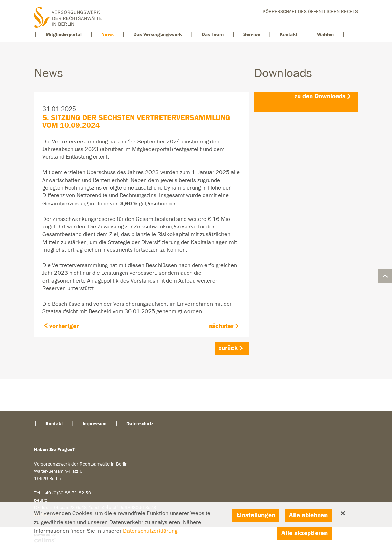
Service (252, 35)
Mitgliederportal (64, 35)
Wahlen (325, 35)
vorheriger (64, 326)
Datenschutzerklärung (150, 531)
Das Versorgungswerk (158, 35)
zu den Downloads (320, 96)
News (107, 35)
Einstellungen (256, 515)
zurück (228, 348)
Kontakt (288, 35)
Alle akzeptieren (305, 533)
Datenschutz (140, 424)
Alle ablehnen (308, 515)
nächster (221, 326)
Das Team (213, 35)
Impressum (95, 424)
